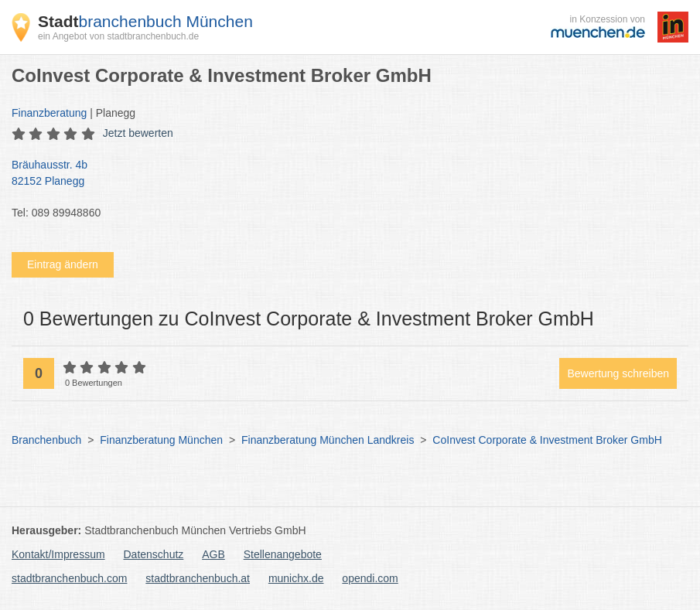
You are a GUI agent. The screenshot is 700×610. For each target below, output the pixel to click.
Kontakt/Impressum (58, 554)
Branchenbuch (46, 440)
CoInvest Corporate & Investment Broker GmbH (547, 440)
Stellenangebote (283, 554)
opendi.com (370, 578)
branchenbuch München (145, 21)
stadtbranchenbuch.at (198, 578)
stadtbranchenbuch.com (69, 578)
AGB (213, 554)
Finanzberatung (49, 113)
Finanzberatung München (161, 440)
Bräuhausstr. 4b (342, 174)
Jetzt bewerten (138, 133)
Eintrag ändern (63, 264)
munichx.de (296, 578)
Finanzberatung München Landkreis (328, 440)
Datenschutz (154, 554)
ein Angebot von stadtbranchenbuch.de (118, 36)
